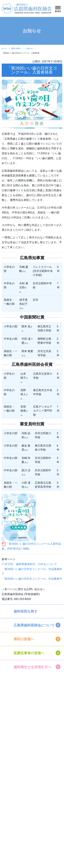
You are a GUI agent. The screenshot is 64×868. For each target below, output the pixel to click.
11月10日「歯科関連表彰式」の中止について (29, 564)
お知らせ (29, 48)
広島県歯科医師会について (34, 625)
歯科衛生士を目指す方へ (32, 667)
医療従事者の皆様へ (29, 653)
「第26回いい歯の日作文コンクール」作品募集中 (32, 579)
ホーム (4, 48)
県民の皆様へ (16, 48)
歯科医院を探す (26, 611)
